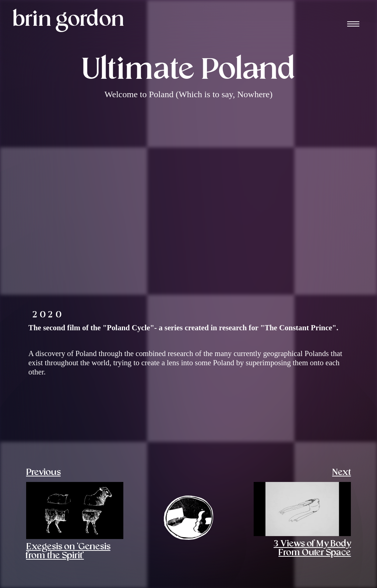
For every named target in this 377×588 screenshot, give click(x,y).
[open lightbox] (103, 414)
